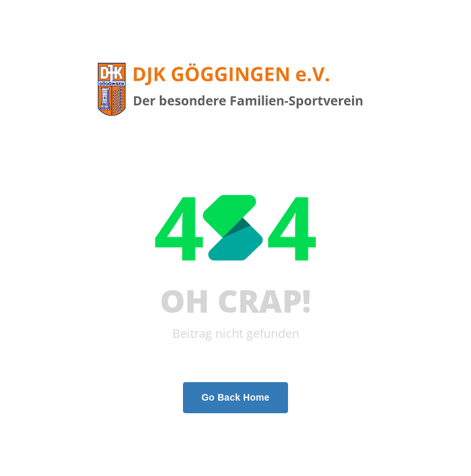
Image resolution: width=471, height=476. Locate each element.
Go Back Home (235, 397)
